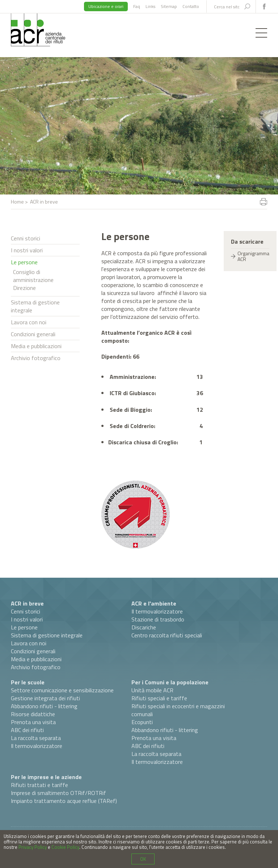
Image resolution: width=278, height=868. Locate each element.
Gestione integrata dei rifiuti (45, 698)
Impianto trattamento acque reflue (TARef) (64, 801)
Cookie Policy (65, 847)
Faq (137, 6)
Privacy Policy (33, 847)
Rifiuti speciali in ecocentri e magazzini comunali (178, 710)
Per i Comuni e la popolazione (170, 682)
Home (17, 202)
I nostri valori (27, 250)
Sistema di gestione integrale (35, 306)
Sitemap (169, 6)
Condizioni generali (33, 334)
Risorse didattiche (33, 714)
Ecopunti (142, 722)
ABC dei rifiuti (27, 730)
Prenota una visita (33, 722)
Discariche (144, 627)
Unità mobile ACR (152, 690)
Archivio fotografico (36, 358)
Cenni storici (26, 238)
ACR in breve (27, 603)
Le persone (24, 262)
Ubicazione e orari (106, 6)
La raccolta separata (36, 738)
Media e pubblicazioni (36, 346)
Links (150, 6)
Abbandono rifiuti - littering (44, 706)
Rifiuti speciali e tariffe (159, 698)
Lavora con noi (29, 322)
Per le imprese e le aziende (46, 777)
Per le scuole (28, 682)
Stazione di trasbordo (158, 619)
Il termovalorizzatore (157, 611)
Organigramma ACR (253, 256)
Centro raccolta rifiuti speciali (167, 635)
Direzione (24, 288)
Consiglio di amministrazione (33, 276)
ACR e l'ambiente (154, 603)
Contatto (191, 6)
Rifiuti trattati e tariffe (39, 785)
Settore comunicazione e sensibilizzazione (62, 690)
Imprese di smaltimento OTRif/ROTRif (58, 793)
